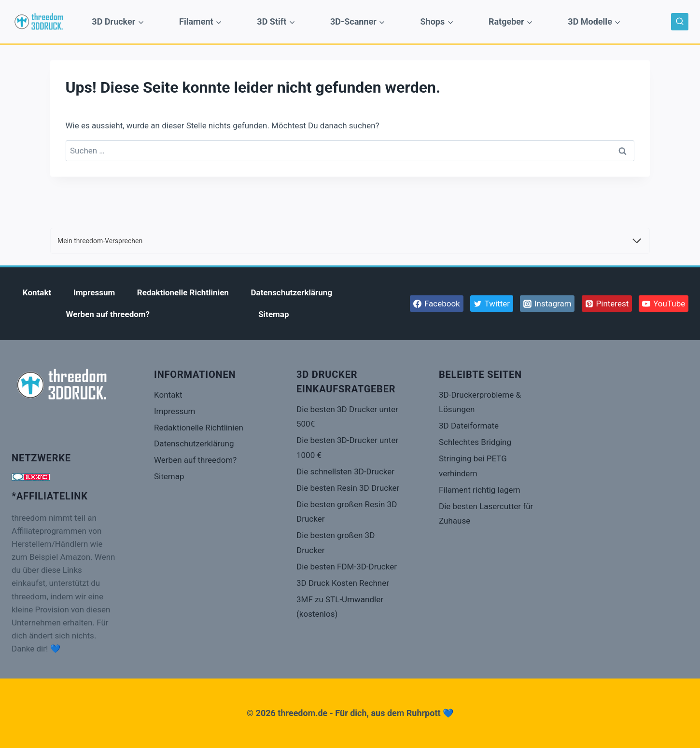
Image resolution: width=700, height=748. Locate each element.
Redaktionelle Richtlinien (183, 292)
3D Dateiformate (469, 426)
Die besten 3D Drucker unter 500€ (347, 417)
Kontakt (37, 292)
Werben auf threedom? (108, 314)
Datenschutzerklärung (292, 292)
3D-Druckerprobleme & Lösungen (480, 402)
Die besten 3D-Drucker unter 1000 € (347, 448)
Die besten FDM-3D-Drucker (347, 567)
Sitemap (273, 314)
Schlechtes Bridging (475, 442)
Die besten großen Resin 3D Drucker (347, 512)
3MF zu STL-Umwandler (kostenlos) (340, 607)
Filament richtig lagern (480, 490)
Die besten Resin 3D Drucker (348, 488)
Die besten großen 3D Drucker (336, 543)
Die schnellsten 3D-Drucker (345, 471)
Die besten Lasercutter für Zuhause (486, 514)
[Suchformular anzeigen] (680, 22)
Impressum (94, 292)
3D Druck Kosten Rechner (343, 583)
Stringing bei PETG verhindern (473, 466)
